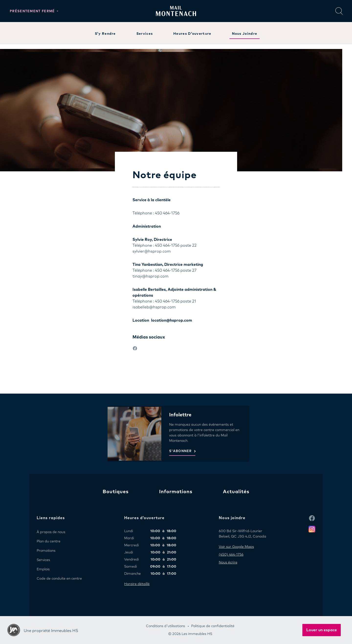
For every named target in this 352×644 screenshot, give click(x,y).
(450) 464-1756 (231, 555)
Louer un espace (322, 630)
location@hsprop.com (172, 320)
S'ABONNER (181, 451)
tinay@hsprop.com (150, 276)
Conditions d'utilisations (165, 626)
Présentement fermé (33, 11)
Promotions (46, 551)
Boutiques (116, 492)
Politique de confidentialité (213, 626)
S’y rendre (105, 34)
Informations (176, 492)
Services (145, 34)
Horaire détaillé (137, 584)
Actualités (236, 492)
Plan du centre (49, 541)
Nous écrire (228, 562)
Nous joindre (245, 34)
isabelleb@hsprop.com (154, 307)
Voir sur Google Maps (236, 547)
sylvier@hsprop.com (152, 251)
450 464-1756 (167, 213)
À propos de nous (51, 532)
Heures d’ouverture (192, 34)
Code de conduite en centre (59, 579)
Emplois (43, 569)
